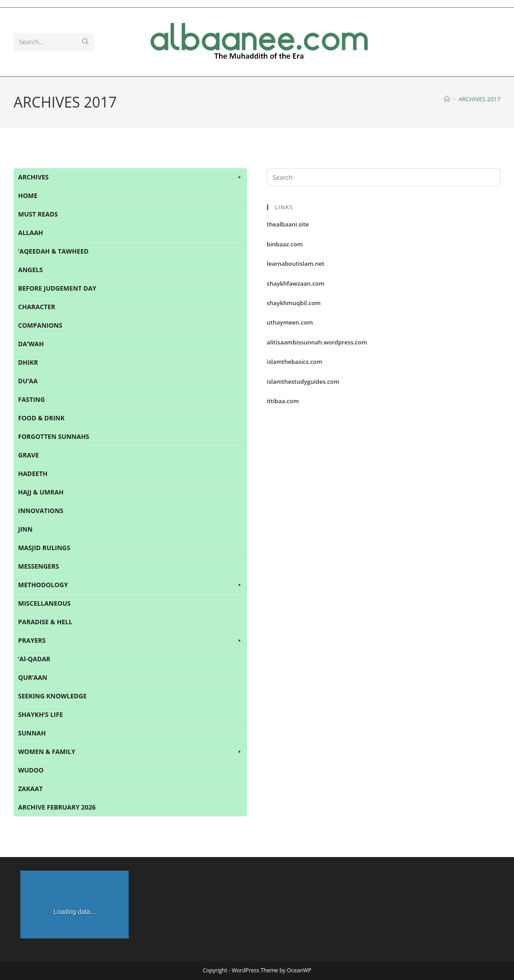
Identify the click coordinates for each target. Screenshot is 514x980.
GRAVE (28, 455)
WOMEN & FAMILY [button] (130, 752)
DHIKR (28, 362)
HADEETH (33, 474)
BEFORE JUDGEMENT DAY (57, 288)
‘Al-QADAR (34, 659)
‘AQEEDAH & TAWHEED (53, 251)
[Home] (447, 99)
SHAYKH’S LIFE (40, 714)
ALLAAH (31, 233)
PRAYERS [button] (130, 641)
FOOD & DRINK (41, 418)
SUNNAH (32, 733)
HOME (28, 196)
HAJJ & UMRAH (41, 492)
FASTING (31, 399)
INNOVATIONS (41, 511)
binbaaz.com (285, 244)
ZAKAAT (30, 789)
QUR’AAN (33, 677)
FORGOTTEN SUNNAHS (54, 436)
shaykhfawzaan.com (296, 283)
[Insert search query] (384, 177)
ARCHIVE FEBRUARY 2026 (57, 807)
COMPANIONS (40, 325)
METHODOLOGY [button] (130, 585)
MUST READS (38, 214)
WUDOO (31, 770)
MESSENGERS (39, 566)
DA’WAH (31, 344)
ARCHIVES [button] (130, 177)
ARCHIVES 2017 (479, 99)
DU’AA (28, 381)
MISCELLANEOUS (44, 603)
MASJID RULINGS (44, 548)
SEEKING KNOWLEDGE (52, 696)
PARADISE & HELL (45, 622)
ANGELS (30, 270)
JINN (25, 529)
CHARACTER (37, 307)
